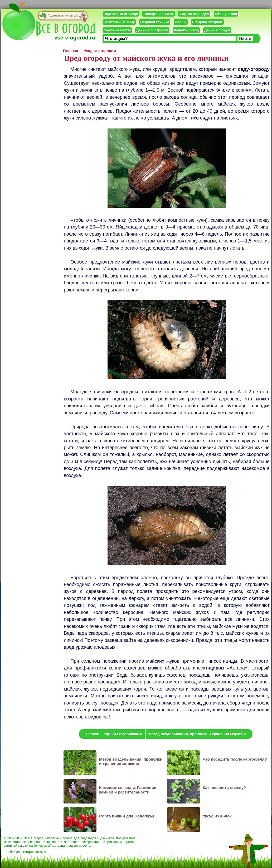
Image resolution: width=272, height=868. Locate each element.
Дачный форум (217, 30)
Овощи (181, 22)
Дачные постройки (152, 30)
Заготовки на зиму (119, 22)
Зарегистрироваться (31, 852)
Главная (71, 51)
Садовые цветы (117, 30)
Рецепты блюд (186, 30)
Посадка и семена (159, 14)
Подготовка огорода (121, 14)
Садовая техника (155, 22)
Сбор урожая (226, 14)
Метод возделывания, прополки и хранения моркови (197, 734)
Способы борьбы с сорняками (114, 734)
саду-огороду (254, 69)
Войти (11, 852)
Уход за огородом (194, 14)
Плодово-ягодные (208, 22)
